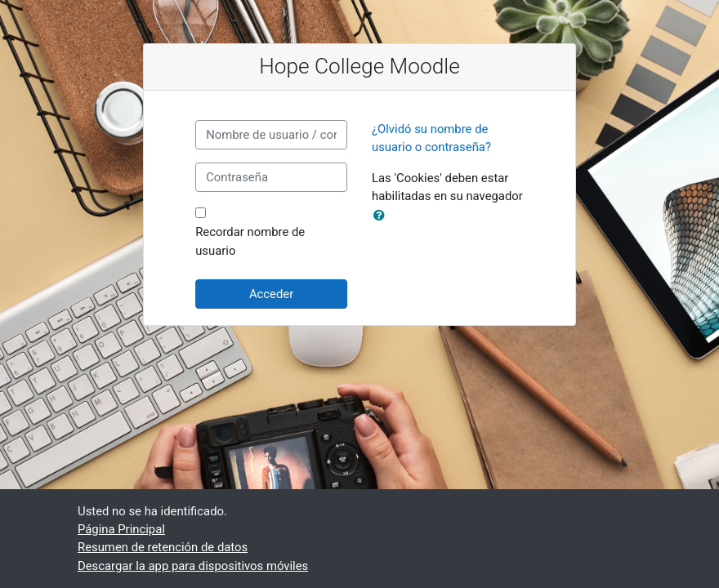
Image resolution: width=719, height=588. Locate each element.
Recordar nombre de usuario (250, 241)
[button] (382, 216)
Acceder (271, 294)
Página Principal (121, 529)
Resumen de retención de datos (163, 547)
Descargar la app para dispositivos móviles (193, 566)
